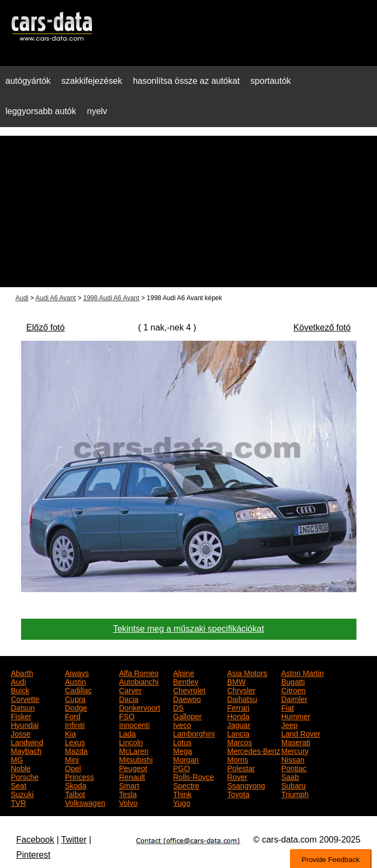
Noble (21, 767)
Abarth (22, 672)
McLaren (134, 750)
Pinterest (33, 855)
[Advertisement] (188, 211)
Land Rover (301, 733)
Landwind (27, 741)
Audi (22, 298)
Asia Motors (247, 672)
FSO (127, 715)
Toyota (238, 793)
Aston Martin (303, 672)
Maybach (26, 750)
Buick (20, 690)
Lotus (182, 741)
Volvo (128, 802)
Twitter (74, 840)
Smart (129, 785)
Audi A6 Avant (56, 298)
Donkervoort (140, 707)
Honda (238, 715)
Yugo (182, 802)
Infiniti (75, 724)
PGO (181, 767)
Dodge (76, 707)
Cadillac (78, 690)
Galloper (187, 715)
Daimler (294, 698)
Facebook (35, 840)
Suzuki (22, 793)
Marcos (240, 741)
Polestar (241, 767)
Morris (238, 759)
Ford (73, 715)
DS (178, 707)
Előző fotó (46, 327)
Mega (183, 750)
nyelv (97, 111)
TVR (18, 802)
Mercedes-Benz (254, 750)
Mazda (76, 750)
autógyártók (28, 81)
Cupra (75, 698)
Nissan (293, 759)
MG (17, 759)
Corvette (25, 698)
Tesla (128, 793)
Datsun (23, 707)
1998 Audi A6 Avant (111, 298)
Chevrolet (189, 690)
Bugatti (293, 681)
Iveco (182, 724)
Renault (132, 776)
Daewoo (187, 698)
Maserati (296, 741)
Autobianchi (139, 681)
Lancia (238, 733)
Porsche (25, 776)
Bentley (186, 681)
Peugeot (133, 767)
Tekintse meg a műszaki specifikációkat (188, 629)
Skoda (76, 785)
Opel (73, 767)
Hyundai (25, 724)
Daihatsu (242, 698)
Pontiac (294, 767)
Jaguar (239, 724)
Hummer (296, 715)
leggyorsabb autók (41, 111)
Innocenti (134, 724)
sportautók (271, 81)
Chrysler (241, 690)
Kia (70, 733)
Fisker (21, 715)
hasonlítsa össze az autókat (186, 81)
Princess (80, 776)
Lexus (75, 741)
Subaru (293, 785)
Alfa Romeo (139, 672)
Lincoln (131, 741)
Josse (21, 733)
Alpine (184, 672)
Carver (130, 690)
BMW (236, 681)
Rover (237, 776)
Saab (290, 776)
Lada (127, 733)
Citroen (293, 690)
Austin (75, 681)
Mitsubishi (136, 759)
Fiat (287, 707)
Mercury (295, 750)
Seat (19, 785)
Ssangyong (246, 785)
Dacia (129, 698)
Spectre (186, 785)
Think (182, 793)
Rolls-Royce (193, 776)
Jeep (289, 724)
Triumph (295, 793)
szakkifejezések (92, 81)
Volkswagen (85, 802)
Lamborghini (194, 733)
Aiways (77, 672)
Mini (72, 759)
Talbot (75, 793)
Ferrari (238, 707)
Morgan (186, 759)
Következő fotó (322, 327)
